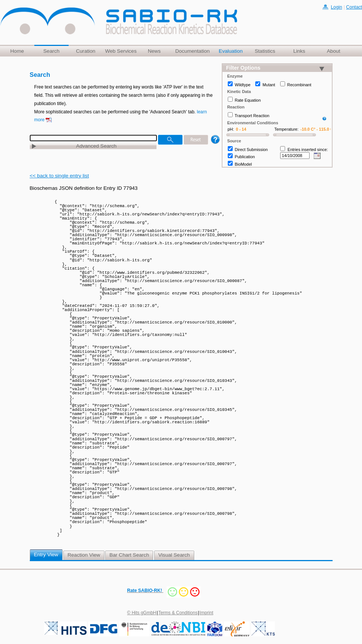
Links (299, 51)
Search (51, 51)
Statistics (265, 51)
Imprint (206, 613)
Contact (354, 7)
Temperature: (287, 129)
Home (17, 51)
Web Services (121, 51)
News (154, 51)
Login (336, 7)
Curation (85, 51)
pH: (231, 129)
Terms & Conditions (178, 613)
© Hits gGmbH (142, 613)
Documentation (193, 51)
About (334, 51)
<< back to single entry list (59, 176)
